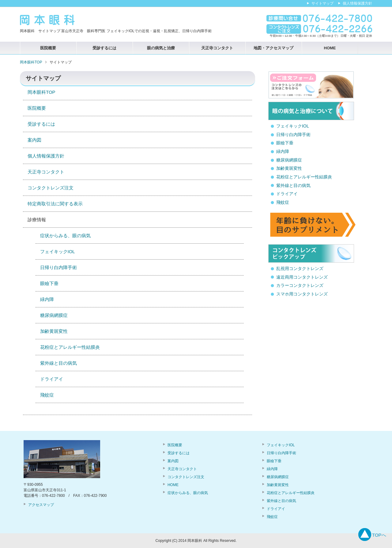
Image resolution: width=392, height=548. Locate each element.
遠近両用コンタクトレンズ (302, 277)
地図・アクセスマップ (273, 48)
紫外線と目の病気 (58, 363)
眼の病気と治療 (161, 48)
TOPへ (379, 535)
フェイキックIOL (58, 251)
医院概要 (48, 48)
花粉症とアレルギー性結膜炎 (70, 347)
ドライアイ (52, 379)
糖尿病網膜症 (54, 315)
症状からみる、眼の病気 (65, 236)
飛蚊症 (47, 395)
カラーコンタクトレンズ (300, 285)
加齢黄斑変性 (54, 331)
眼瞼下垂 (49, 283)
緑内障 (47, 299)
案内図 (34, 140)
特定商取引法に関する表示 (55, 204)
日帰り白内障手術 (58, 267)
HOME (330, 48)
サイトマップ (322, 3)
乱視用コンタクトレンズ (300, 268)
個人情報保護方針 (46, 156)
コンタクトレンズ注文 (51, 188)
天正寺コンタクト (217, 48)
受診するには (104, 48)
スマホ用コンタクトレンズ (302, 294)
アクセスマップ (41, 505)
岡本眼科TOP (41, 92)
